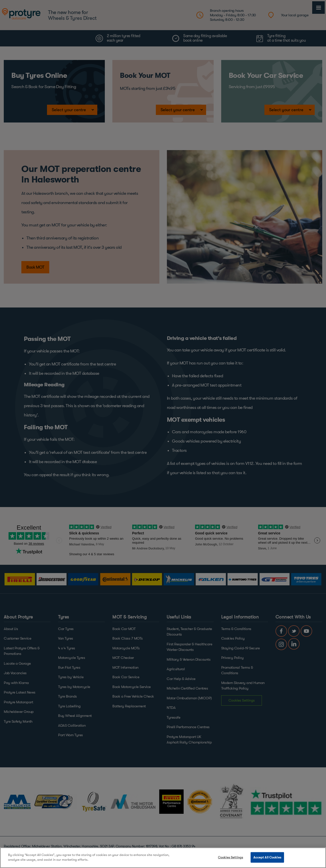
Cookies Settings (230, 857)
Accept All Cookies (267, 857)
